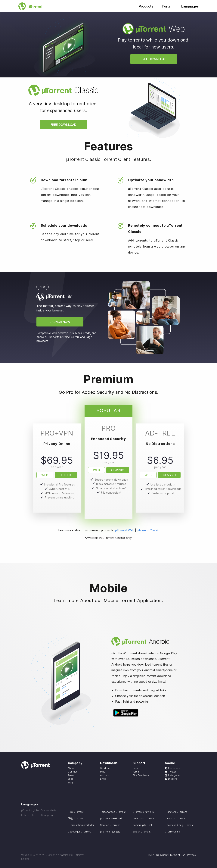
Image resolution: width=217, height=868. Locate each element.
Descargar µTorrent (79, 832)
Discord (171, 779)
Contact (72, 772)
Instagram (172, 775)
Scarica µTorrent (110, 825)
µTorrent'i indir (173, 832)
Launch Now (60, 322)
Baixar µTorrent (142, 832)
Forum (167, 6)
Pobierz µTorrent (142, 825)
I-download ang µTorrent (179, 825)
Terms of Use (177, 855)
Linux (103, 779)
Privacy (192, 855)
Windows (105, 768)
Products (146, 6)
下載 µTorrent (76, 818)
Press (71, 775)
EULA (151, 855)
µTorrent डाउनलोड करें (111, 818)
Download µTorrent (144, 818)
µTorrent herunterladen (81, 825)
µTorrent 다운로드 (110, 832)
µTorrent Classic (148, 530)
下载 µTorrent (76, 812)
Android (105, 775)
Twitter (170, 772)
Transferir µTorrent (176, 812)
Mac (103, 772)
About (71, 768)
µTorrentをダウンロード (146, 812)
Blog (70, 783)
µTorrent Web (125, 530)
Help (135, 768)
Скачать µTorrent (175, 818)
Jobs (71, 779)
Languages (190, 6)
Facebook (172, 768)
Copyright (162, 855)
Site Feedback (141, 775)
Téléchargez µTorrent (113, 812)
